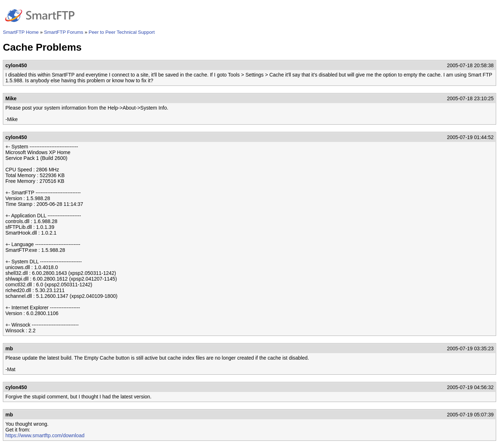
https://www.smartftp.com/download (45, 435)
